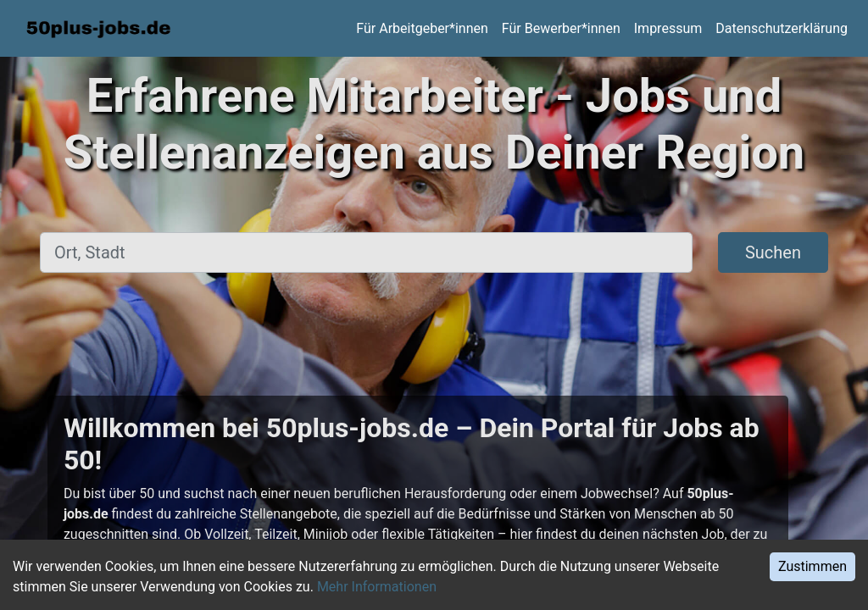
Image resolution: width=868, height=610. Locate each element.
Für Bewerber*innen (561, 28)
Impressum (668, 28)
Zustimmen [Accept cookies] (812, 566)
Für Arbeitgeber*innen (422, 28)
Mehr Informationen (377, 587)
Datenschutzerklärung (782, 28)
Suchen (773, 252)
